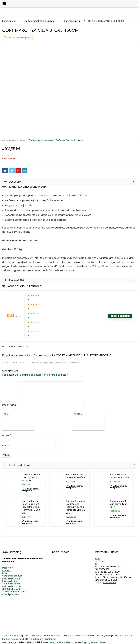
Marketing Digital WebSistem (91, 642)
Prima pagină (9, 21)
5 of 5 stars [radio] (62, 375)
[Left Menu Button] (4, 4)
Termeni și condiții (12, 584)
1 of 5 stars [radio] (8, 375)
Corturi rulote (77, 140)
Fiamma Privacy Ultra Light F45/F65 (76, 476)
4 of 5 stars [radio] (49, 375)
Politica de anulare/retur (97, 636)
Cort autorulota (72, 21)
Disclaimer (50, 639)
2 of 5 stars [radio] (21, 375)
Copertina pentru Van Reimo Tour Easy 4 (119, 504)
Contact (6, 570)
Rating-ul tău (10, 371)
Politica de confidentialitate (46, 636)
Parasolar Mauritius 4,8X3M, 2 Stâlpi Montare (32, 478)
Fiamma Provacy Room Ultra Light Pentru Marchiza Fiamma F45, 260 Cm (31, 507)
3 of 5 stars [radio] (35, 375)
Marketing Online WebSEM (59, 642)
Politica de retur (10, 581)
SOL (97, 564)
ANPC (97, 559)
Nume (7, 435)
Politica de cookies (12, 586)
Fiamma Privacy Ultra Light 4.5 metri (120, 476)
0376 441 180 (109, 583)
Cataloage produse (12, 576)
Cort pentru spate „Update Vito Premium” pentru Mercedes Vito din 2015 (75, 507)
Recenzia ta (10, 405)
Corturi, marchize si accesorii (40, 21)
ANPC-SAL (100, 561)
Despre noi (8, 568)
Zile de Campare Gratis (14, 592)
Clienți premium (10, 594)
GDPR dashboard (11, 589)
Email (6, 446)
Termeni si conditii (122, 636)
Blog (4, 573)
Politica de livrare (11, 578)
